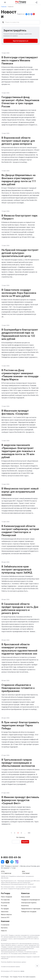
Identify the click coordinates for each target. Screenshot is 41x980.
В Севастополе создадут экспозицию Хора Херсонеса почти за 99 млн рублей (19, 293)
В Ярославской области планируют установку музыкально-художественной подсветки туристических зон (19, 649)
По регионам (5, 903)
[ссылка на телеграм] (12, 862)
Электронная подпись (29, 903)
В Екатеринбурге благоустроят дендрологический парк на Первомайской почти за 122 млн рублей (20, 334)
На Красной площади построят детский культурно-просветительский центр (20, 253)
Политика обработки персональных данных (14, 962)
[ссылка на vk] (3, 862)
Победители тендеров (29, 912)
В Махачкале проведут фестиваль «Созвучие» (15, 412)
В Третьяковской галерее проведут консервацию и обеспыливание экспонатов (18, 763)
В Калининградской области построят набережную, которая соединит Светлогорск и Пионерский (20, 531)
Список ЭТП (5, 917)
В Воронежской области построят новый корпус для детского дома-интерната (18, 141)
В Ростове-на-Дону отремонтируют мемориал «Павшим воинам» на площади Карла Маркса (20, 375)
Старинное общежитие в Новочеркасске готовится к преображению (18, 688)
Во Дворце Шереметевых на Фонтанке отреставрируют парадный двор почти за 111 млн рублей (19, 180)
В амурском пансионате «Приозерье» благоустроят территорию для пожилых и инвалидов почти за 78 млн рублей (18, 451)
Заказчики (5, 912)
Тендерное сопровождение (31, 900)
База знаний (26, 897)
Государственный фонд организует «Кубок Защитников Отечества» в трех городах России (20, 102)
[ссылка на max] (17, 862)
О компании (5, 925)
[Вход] (36, 2)
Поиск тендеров (6, 897)
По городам (5, 909)
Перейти (25, 842)
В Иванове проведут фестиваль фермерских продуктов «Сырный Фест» (20, 800)
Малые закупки (6, 915)
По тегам (4, 906)
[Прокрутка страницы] (37, 966)
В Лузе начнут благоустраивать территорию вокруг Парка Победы (20, 725)
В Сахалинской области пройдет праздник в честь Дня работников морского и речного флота (20, 608)
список (22, 971)
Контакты (4, 928)
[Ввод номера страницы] (16, 842)
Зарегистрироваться (20, 41)
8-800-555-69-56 (11, 857)
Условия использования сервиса (10, 967)
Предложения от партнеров (31, 909)
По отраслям (5, 900)
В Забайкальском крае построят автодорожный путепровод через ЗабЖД (17, 570)
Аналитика (25, 906)
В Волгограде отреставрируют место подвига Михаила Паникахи (20, 60)
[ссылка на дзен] (7, 862)
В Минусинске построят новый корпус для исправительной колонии (20, 492)
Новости (4, 931)
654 (29, 833)
